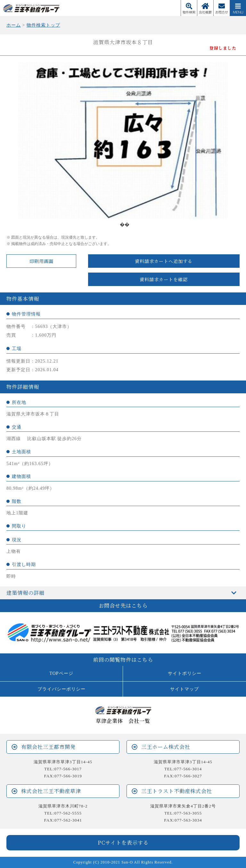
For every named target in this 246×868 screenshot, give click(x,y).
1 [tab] (123, 224)
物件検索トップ (43, 25)
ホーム (14, 25)
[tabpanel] (123, 141)
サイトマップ (184, 689)
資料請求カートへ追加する (164, 261)
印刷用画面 (41, 261)
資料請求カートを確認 (164, 279)
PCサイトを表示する (123, 842)
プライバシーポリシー (61, 689)
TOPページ (61, 673)
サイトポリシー (185, 673)
